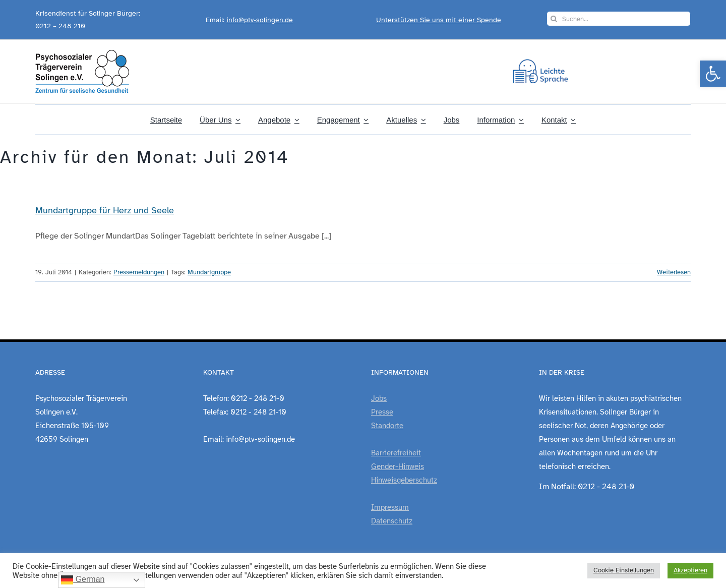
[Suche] (554, 19)
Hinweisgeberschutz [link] (404, 480)
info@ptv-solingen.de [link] (260, 20)
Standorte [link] (387, 426)
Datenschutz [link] (392, 521)
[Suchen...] (619, 19)
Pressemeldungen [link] (139, 272)
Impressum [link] (390, 507)
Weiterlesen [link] (674, 272)
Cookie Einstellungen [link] (624, 570)
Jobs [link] (379, 398)
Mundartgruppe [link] (209, 272)
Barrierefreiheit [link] (396, 453)
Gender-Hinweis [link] (398, 466)
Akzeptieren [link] (690, 570)
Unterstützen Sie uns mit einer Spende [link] (439, 20)
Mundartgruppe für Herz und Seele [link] (105, 210)
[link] (713, 74)
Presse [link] (382, 412)
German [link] (83, 580)
